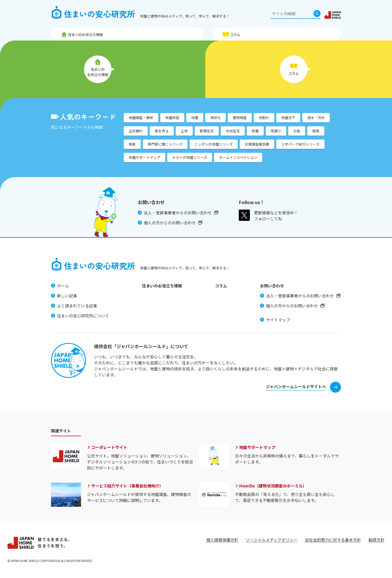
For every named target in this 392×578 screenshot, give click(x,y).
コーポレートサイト (109, 447)
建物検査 (240, 118)
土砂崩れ (136, 131)
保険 (316, 131)
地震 (195, 118)
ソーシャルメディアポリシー (272, 540)
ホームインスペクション (238, 157)
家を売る (162, 131)
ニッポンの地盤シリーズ (214, 144)
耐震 (255, 131)
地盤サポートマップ (144, 157)
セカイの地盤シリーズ (190, 157)
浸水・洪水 (316, 118)
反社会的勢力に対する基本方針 (333, 540)
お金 (297, 131)
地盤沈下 (288, 118)
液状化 (215, 118)
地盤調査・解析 (141, 118)
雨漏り (276, 131)
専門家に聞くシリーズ (165, 144)
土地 (184, 131)
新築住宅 (207, 131)
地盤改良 (172, 118)
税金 (132, 144)
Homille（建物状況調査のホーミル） (273, 486)
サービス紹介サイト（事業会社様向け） (127, 486)
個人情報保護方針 (222, 540)
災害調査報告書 (257, 144)
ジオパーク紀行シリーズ (300, 144)
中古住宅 (233, 131)
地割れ (264, 118)
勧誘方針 (376, 540)
